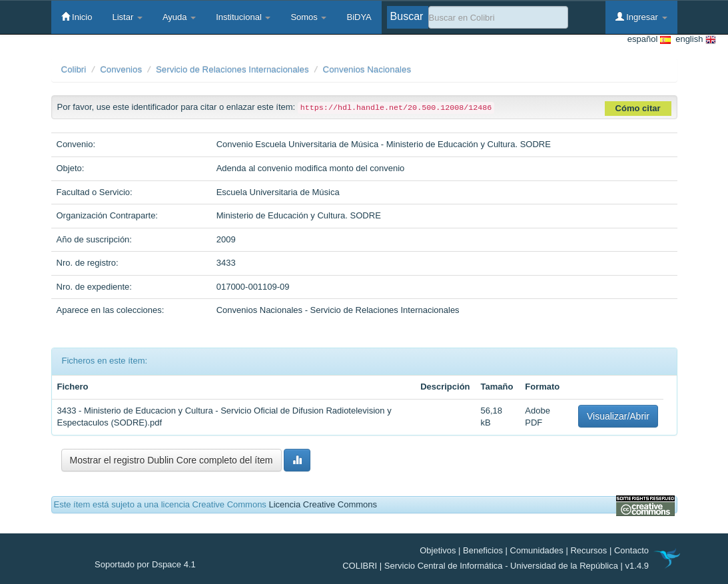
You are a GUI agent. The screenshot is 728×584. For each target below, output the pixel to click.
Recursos (588, 550)
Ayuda (179, 17)
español (649, 40)
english (693, 40)
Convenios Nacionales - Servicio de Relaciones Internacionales (338, 310)
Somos (308, 17)
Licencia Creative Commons (323, 504)
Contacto (631, 550)
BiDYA (359, 17)
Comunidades (537, 550)
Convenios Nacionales (367, 70)
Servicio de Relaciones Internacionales (232, 70)
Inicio (77, 17)
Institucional (243, 17)
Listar (127, 17)
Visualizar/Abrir (618, 416)
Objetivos (438, 550)
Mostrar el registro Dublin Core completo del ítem (172, 460)
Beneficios (483, 550)
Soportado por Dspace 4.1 (145, 564)
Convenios (121, 70)
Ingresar (641, 17)
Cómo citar (638, 108)
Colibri (74, 70)
